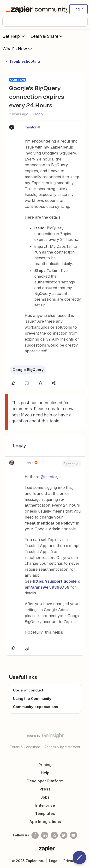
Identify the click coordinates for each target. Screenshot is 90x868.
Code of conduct (28, 690)
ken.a (29, 463)
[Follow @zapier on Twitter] (64, 835)
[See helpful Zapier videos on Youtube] (73, 835)
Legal (54, 861)
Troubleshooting (25, 61)
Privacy (70, 861)
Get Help (14, 36)
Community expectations (36, 707)
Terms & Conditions (25, 747)
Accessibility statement (62, 747)
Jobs (45, 797)
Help (45, 773)
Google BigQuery (28, 370)
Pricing (45, 765)
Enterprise (45, 805)
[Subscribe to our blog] (54, 835)
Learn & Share (47, 36)
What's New (18, 49)
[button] (78, 9)
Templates (45, 813)
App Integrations (45, 822)
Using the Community (32, 699)
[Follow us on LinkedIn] (45, 835)
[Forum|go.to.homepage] (35, 9)
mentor (31, 127)
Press (45, 789)
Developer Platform (45, 781)
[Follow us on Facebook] (35, 835)
